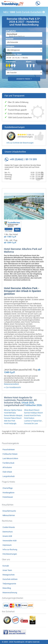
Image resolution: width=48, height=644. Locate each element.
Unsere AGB (7, 536)
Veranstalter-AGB (10, 541)
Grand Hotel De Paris (32, 415)
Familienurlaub (8, 463)
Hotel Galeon (29, 418)
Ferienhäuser (8, 497)
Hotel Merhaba (10, 413)
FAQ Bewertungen (10, 554)
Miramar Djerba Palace (13, 410)
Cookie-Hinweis (9, 527)
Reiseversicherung (10, 593)
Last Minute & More (10, 458)
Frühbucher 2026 (33, 405)
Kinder (29, 62)
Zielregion (10, 46)
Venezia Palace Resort (13, 418)
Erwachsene (11, 62)
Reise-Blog (7, 588)
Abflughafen (11, 31)
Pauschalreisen (9, 450)
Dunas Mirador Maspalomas (15, 415)
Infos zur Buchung (10, 550)
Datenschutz (8, 532)
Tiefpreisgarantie (9, 584)
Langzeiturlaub (9, 476)
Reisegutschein (9, 575)
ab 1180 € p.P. (10, 237)
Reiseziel (10, 39)
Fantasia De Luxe (31, 423)
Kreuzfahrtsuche (9, 511)
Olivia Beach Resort (32, 410)
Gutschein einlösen (10, 579)
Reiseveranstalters (11, 384)
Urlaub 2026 (28, 403)
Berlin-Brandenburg (24, 36)
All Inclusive (7, 467)
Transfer (9, 69)
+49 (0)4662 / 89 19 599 (23, 159)
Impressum (7, 545)
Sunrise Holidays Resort (33, 413)
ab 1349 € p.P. (10, 243)
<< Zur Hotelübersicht (12, 387)
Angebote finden (24, 79)
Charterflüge (8, 488)
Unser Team (7, 570)
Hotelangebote (8, 493)
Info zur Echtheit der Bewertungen (20, 143)
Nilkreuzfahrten (9, 515)
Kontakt (6, 566)
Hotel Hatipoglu (10, 423)
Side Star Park (10, 421)
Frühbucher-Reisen (10, 454)
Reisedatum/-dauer (14, 54)
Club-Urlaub (7, 472)
